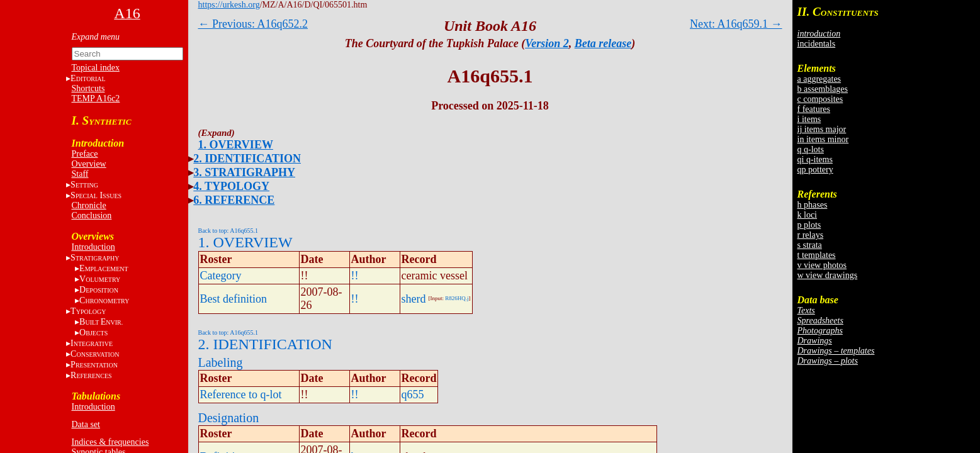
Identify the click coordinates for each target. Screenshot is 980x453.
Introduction (93, 247)
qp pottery (815, 170)
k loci (808, 215)
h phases (813, 205)
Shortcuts (88, 88)
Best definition (234, 299)
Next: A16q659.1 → (736, 24)
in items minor (823, 139)
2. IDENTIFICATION (247, 159)
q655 (413, 394)
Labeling (221, 362)
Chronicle (89, 205)
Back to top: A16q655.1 (228, 231)
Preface (85, 154)
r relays (811, 235)
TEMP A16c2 (96, 98)
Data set (86, 424)
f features (814, 109)
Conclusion (92, 215)
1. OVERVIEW (236, 145)
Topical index (96, 68)
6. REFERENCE (234, 200)
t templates (817, 255)
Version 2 (547, 43)
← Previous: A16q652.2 (253, 24)
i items (809, 119)
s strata (810, 245)
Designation (229, 418)
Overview (89, 164)
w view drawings (828, 275)
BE (101, 322)
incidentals (817, 44)
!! (355, 276)
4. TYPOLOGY (231, 186)
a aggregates (819, 79)
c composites (820, 99)
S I (96, 195)
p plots (809, 225)
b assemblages (823, 89)
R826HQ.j (457, 298)
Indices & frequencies (110, 442)
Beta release (603, 43)
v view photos (822, 265)
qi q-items (815, 159)
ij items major (822, 129)
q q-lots (811, 149)
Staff (80, 174)
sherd (414, 299)
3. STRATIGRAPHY (244, 172)
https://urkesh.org (229, 5)
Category (221, 276)
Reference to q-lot (241, 394)
